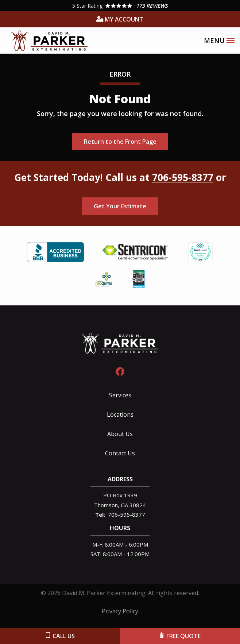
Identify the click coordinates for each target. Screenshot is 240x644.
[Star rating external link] (120, 6)
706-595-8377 (183, 177)
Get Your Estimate (120, 206)
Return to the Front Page (120, 142)
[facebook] (120, 371)
